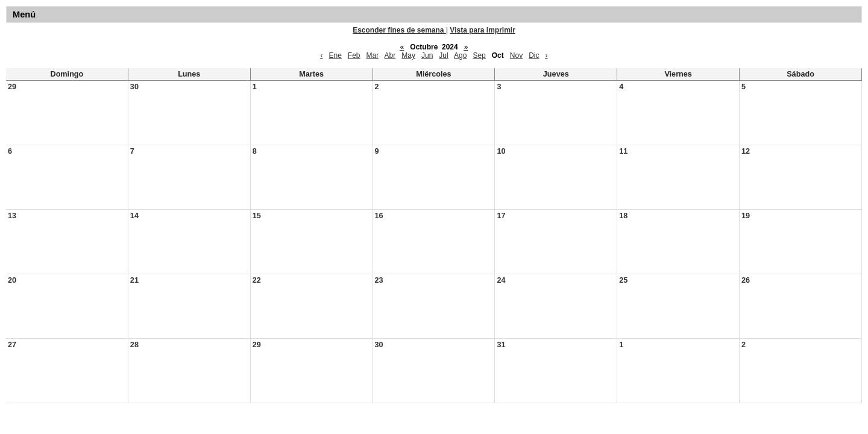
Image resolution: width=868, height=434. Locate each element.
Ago (460, 55)
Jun (427, 55)
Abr (390, 55)
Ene (335, 55)
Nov (516, 55)
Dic (534, 55)
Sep (479, 55)
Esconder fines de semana (399, 30)
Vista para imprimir (483, 30)
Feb (354, 55)
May (408, 55)
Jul (443, 55)
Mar (373, 55)
